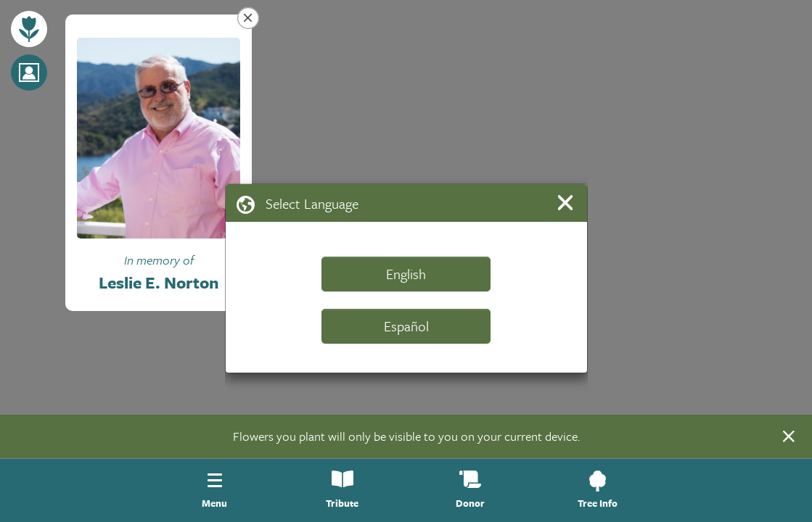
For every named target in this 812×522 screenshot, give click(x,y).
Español (406, 326)
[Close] (568, 203)
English (406, 274)
